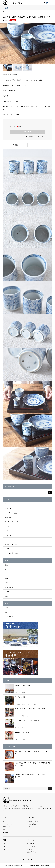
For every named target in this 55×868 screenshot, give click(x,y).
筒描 (6, 583)
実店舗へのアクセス (8, 827)
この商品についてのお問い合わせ (36, 136)
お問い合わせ (31, 849)
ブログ (5, 830)
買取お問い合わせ (32, 852)
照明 (6, 608)
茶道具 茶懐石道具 (11, 544)
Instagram (5, 833)
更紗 (6, 578)
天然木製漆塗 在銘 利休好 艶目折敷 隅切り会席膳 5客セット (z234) (32, 764)
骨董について (31, 827)
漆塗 (6, 531)
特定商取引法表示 (32, 843)
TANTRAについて (7, 824)
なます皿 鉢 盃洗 (11, 513)
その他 (7, 549)
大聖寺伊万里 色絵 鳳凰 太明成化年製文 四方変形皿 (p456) (31, 752)
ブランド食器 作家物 (12, 553)
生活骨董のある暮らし (33, 821)
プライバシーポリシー (33, 846)
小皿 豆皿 (8, 508)
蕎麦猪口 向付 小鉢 (12, 522)
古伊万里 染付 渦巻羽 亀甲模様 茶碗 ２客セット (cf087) (30, 776)
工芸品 (5, 843)
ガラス (7, 526)
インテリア (6, 849)
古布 (4, 846)
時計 (6, 612)
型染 (6, 565)
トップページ (6, 821)
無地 (6, 596)
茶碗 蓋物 (8, 517)
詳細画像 (15, 145)
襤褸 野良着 (9, 587)
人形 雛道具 (9, 617)
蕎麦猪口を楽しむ (32, 824)
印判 (6, 540)
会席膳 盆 (8, 535)
